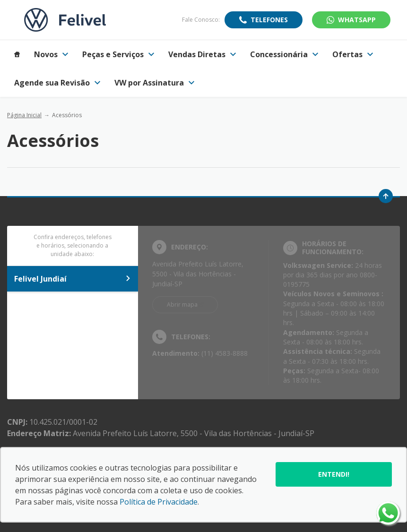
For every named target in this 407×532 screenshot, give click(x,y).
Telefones (269, 20)
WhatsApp (357, 20)
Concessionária (284, 54)
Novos (51, 54)
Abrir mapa (182, 305)
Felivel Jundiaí (73, 279)
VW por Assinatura (154, 83)
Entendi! (334, 474)
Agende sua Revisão (57, 83)
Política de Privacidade (159, 502)
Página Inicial (24, 115)
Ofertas (353, 54)
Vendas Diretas (202, 54)
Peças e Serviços (118, 54)
